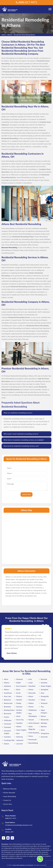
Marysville (32, 693)
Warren (43, 716)
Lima (30, 679)
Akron (6, 679)
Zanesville (44, 737)
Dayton (7, 744)
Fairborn (19, 696)
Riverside (44, 679)
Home (4, 35)
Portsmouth (33, 740)
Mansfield (32, 686)
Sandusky (44, 683)
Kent (18, 733)
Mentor (31, 707)
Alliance (7, 683)
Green (18, 716)
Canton (7, 717)
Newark (31, 720)
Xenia (43, 730)
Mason (31, 696)
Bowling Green (9, 710)
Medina (31, 703)
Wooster (44, 727)
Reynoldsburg (33, 743)
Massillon (32, 700)
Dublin (19, 683)
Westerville (45, 720)
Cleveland (7, 727)
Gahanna (19, 707)
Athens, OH (9, 832)
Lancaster (20, 744)
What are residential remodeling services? (18, 413)
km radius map (26, 537)
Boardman (8, 707)
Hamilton (19, 723)
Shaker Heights (46, 686)
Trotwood (44, 703)
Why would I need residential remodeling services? (21, 434)
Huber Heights (21, 730)
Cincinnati (7, 724)
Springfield (44, 689)
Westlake (44, 723)
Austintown (8, 693)
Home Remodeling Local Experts (23, 865)
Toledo (43, 700)
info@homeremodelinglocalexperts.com (19, 825)
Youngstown (45, 733)
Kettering (20, 737)
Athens (10, 35)
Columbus (7, 737)
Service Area (8, 804)
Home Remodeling (10, 796)
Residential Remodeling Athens (24, 35)
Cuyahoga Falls (9, 740)
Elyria (18, 689)
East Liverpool (21, 686)
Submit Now (26, 494)
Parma (31, 736)
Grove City (20, 720)
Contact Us (7, 800)
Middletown (33, 710)
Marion (31, 689)
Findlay (19, 703)
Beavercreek (8, 703)
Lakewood (20, 740)
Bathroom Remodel (10, 789)
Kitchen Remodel (9, 793)
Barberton (7, 700)
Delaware (20, 679)
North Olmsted (34, 723)
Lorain (31, 683)
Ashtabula (7, 686)
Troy (42, 707)
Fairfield (19, 700)
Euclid (18, 693)
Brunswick (8, 714)
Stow (42, 693)
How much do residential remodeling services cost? (21, 446)
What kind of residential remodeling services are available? (24, 440)
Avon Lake (8, 696)
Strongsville (45, 696)
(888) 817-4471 (26, 2)
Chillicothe (8, 720)
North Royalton (34, 733)
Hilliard (19, 727)
